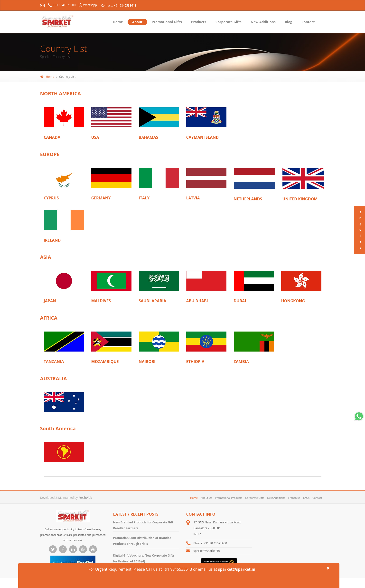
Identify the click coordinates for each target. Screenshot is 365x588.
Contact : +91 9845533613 (119, 5)
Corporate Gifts (229, 22)
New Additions (263, 22)
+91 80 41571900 (215, 543)
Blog (289, 22)
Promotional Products (229, 498)
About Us (206, 498)
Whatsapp (88, 5)
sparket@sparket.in (207, 551)
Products (199, 22)
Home (118, 22)
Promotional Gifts (167, 22)
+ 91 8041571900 (62, 5)
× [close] (328, 568)
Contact (308, 22)
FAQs (306, 498)
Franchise (294, 498)
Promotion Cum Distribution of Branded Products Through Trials (142, 541)
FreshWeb (85, 498)
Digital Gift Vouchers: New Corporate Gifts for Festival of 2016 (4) (144, 558)
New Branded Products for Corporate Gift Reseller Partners (143, 525)
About (137, 22)
